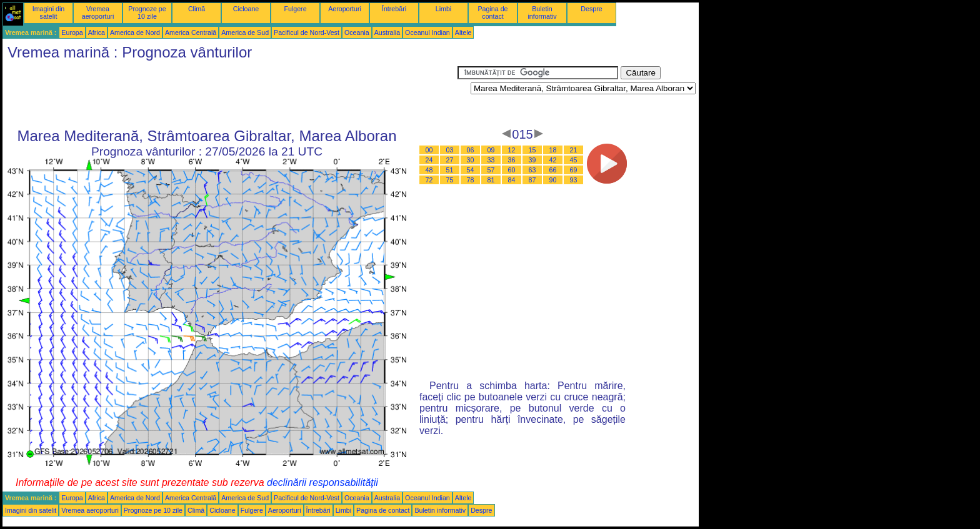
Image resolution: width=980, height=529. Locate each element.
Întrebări (394, 9)
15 (532, 150)
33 (491, 160)
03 (450, 150)
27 (450, 160)
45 (574, 160)
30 (471, 160)
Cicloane (246, 9)
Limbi (443, 9)
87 (532, 180)
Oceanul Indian (427, 32)
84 (512, 180)
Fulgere (295, 9)
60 (512, 170)
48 (429, 170)
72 (429, 180)
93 (574, 180)
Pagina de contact (493, 12)
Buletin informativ (542, 12)
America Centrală (191, 32)
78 (471, 180)
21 (574, 150)
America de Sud (245, 32)
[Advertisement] (230, 94)
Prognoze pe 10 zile (147, 12)
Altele (463, 32)
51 (450, 170)
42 (553, 160)
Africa (97, 32)
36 (512, 160)
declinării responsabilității (322, 482)
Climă (197, 9)
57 (491, 170)
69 (574, 170)
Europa (72, 32)
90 (553, 180)
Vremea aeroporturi (98, 12)
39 (532, 160)
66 (553, 170)
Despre (591, 9)
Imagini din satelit (49, 12)
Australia (387, 32)
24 (429, 160)
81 (491, 180)
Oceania (357, 32)
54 (471, 170)
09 (491, 150)
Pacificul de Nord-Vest (307, 32)
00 (429, 150)
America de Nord (135, 32)
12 (512, 150)
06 (471, 150)
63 (532, 170)
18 (553, 150)
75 (450, 180)
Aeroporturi (345, 9)
